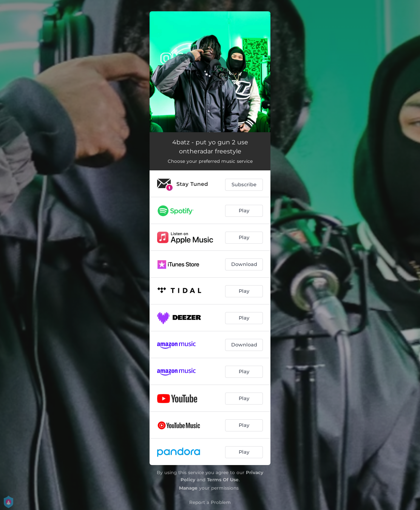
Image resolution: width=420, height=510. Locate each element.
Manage (188, 488)
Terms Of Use (223, 480)
